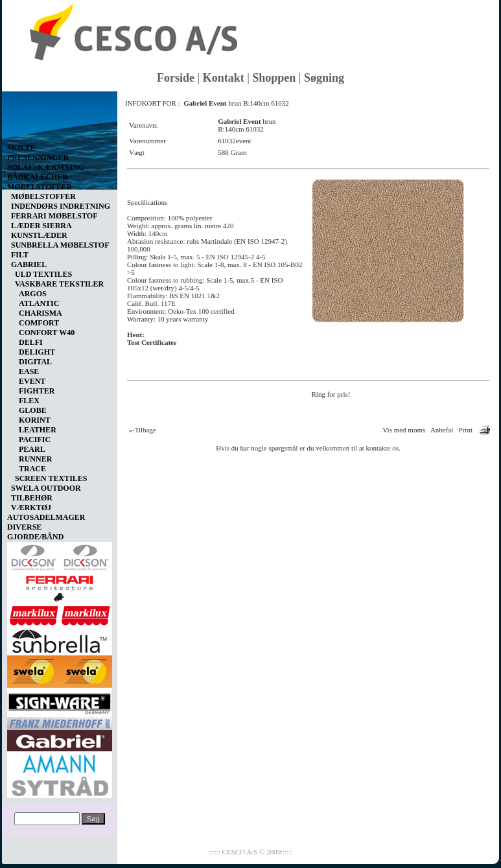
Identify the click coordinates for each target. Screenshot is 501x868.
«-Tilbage (143, 430)
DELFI (31, 342)
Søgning (324, 78)
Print (466, 430)
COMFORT (39, 323)
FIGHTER (37, 391)
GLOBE (33, 410)
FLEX (29, 401)
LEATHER (38, 430)
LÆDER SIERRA (41, 226)
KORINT (35, 420)
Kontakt (224, 78)
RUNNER (35, 459)
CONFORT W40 (47, 333)
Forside (176, 78)
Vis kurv (21, 101)
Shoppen (274, 78)
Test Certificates (152, 342)
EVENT (32, 381)
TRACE (32, 469)
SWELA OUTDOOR (46, 488)
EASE (29, 371)
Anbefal (442, 430)
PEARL (32, 449)
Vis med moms (404, 430)
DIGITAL (35, 362)
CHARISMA (41, 313)
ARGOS (33, 294)
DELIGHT (37, 352)
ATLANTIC (39, 303)
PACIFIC (35, 440)
